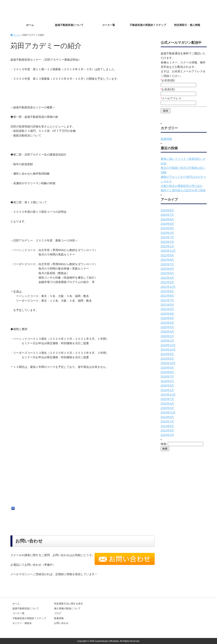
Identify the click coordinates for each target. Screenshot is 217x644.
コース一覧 (108, 25)
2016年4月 (167, 381)
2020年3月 (167, 332)
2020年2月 (167, 336)
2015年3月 (167, 404)
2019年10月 (168, 350)
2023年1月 (167, 246)
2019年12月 (168, 345)
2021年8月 (167, 296)
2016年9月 (167, 368)
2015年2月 (167, 408)
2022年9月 (167, 255)
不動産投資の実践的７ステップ (148, 25)
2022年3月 (167, 282)
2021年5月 (167, 305)
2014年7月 (167, 421)
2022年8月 (167, 260)
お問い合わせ (193, 10)
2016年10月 (168, 363)
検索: (164, 444)
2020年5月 (167, 327)
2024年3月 (167, 233)
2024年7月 (167, 215)
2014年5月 (167, 430)
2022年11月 (168, 251)
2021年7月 (167, 300)
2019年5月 (167, 359)
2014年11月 (168, 412)
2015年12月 (168, 395)
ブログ (58, 613)
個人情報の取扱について (67, 608)
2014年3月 (167, 435)
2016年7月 (167, 376)
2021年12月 (168, 287)
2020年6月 (167, 323)
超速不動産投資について (69, 25)
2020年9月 (167, 314)
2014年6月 (167, 426)
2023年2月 (167, 242)
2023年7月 (167, 237)
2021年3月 (167, 309)
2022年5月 (167, 273)
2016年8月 (167, 372)
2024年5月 (167, 224)
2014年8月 (167, 417)
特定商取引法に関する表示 (69, 604)
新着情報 (166, 139)
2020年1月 (167, 341)
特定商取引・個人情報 (187, 25)
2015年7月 (167, 399)
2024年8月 (167, 210)
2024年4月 (167, 228)
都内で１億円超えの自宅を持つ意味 (183, 190)
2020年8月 (167, 318)
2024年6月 (167, 219)
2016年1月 (167, 390)
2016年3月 (167, 386)
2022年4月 (167, 278)
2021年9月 (167, 291)
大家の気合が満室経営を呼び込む (182, 186)
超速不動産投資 (33, 10)
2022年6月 (167, 269)
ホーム (30, 25)
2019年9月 (167, 354)
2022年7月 (167, 264)
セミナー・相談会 (22, 623)
